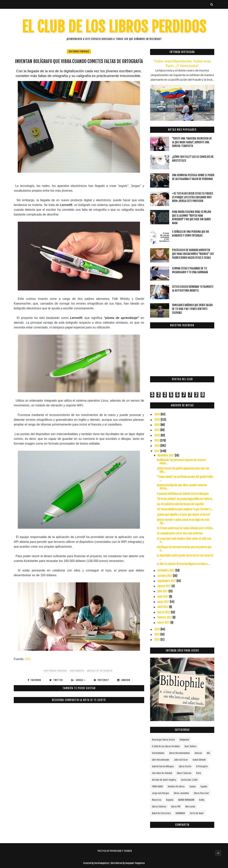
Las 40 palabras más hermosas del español (180, 504)
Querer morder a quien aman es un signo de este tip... (183, 521)
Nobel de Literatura (161, 813)
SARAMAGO (180, 813)
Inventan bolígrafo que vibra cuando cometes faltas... (182, 487)
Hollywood (184, 740)
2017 (157, 451)
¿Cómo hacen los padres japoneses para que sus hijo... (183, 470)
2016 (157, 629)
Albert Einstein (184, 773)
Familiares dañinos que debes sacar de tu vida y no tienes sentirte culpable (192, 309)
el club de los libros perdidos (166, 746)
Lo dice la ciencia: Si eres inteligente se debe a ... (183, 564)
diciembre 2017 (166, 455)
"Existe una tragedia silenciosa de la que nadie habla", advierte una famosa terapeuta (192, 142)
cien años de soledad (162, 773)
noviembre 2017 (166, 570)
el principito (202, 766)
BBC (28, 659)
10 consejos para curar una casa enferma (180, 533)
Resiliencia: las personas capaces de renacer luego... (181, 462)
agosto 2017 (164, 586)
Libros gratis (185, 766)
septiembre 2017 (167, 581)
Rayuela (170, 800)
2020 (157, 435)
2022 (157, 425)
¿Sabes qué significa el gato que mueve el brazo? (183, 515)
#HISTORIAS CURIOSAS (55, 671)
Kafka (202, 800)
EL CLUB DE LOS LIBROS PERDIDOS (114, 27)
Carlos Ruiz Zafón (189, 780)
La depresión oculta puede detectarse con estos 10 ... (185, 557)
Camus (193, 787)
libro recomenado (161, 760)
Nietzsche (190, 807)
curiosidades (158, 753)
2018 (157, 446)
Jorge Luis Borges (160, 793)
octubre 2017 (165, 576)
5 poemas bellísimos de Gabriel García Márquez (183, 494)
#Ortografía (77, 671)
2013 (157, 640)
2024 (157, 414)
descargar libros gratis (163, 740)
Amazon (198, 753)
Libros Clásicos (159, 807)
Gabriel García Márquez (163, 766)
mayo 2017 (164, 602)
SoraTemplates (102, 863)
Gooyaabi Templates (135, 863)
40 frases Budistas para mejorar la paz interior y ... (185, 509)
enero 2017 (164, 623)
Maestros (157, 800)
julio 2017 (163, 591)
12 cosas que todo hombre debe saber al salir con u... (184, 540)
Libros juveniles (181, 793)
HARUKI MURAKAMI (186, 800)
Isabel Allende (199, 760)
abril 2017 (163, 607)
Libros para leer (201, 793)
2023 (157, 420)
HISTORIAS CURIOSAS (79, 51)
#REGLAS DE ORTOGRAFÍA (100, 671)
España (204, 787)
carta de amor (197, 813)
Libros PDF (176, 807)
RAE (208, 753)
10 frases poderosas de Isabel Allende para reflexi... (185, 528)
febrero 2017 (165, 617)
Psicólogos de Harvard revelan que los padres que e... (184, 549)
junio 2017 (163, 597)
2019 (157, 440)
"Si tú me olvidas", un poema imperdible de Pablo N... (185, 499)
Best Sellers (191, 746)
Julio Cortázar (181, 760)
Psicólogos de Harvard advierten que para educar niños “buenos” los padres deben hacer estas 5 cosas (193, 254)
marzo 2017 (164, 612)
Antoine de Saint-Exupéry (164, 780)
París (199, 773)
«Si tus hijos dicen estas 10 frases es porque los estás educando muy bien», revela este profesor (192, 197)
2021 (157, 430)
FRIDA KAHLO (157, 787)
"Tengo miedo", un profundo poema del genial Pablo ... (185, 478)
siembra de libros (176, 787)
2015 (157, 634)
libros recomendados (179, 753)
